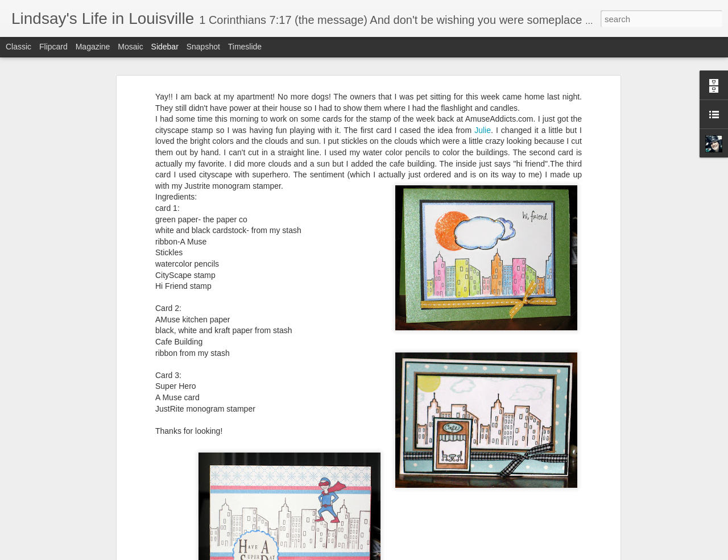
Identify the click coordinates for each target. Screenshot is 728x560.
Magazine (93, 47)
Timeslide (245, 47)
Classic (18, 47)
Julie (483, 128)
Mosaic (130, 47)
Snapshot (203, 47)
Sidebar (165, 47)
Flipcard (53, 47)
